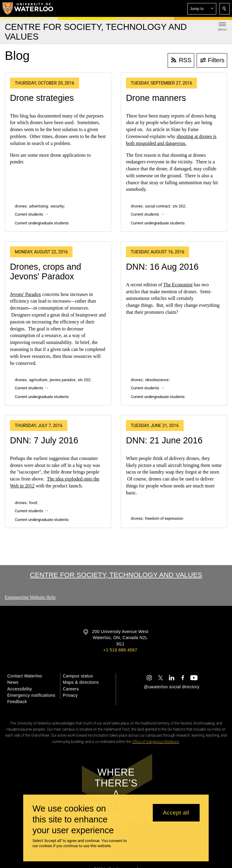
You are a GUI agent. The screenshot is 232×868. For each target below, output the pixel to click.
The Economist (178, 285)
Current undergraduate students (42, 223)
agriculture (38, 380)
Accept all (176, 813)
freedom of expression (164, 518)
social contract (158, 206)
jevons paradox (62, 380)
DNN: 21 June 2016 (164, 440)
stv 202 (179, 206)
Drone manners (156, 98)
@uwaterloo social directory (172, 687)
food (33, 503)
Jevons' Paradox (26, 294)
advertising (38, 206)
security (57, 206)
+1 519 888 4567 (120, 650)
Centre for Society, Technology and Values (116, 575)
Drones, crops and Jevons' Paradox (46, 272)
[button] (202, 9)
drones (21, 206)
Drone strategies (42, 98)
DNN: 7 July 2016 (44, 440)
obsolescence (157, 380)
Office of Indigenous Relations (155, 742)
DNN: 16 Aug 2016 (162, 267)
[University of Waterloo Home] (28, 8)
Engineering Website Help (30, 597)
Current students (29, 214)
